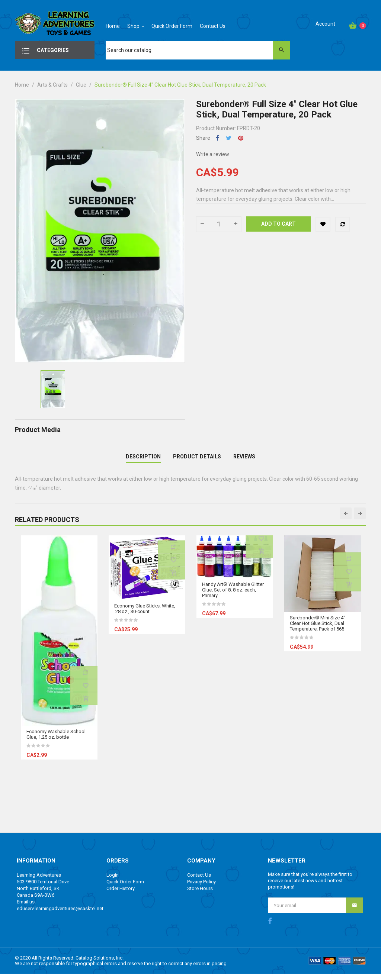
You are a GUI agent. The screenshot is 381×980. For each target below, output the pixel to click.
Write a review (213, 154)
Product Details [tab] (197, 460)
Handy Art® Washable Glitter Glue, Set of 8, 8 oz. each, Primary (233, 596)
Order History (121, 894)
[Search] (198, 50)
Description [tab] (143, 460)
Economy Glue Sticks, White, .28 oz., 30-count (145, 615)
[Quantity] (219, 224)
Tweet (229, 138)
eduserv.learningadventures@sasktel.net (60, 914)
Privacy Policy (201, 888)
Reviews (244, 460)
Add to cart (278, 224)
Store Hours (200, 894)
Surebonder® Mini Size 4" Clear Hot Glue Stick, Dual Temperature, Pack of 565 (318, 629)
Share (217, 138)
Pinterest (241, 138)
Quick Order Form (125, 888)
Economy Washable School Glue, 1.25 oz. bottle (56, 740)
